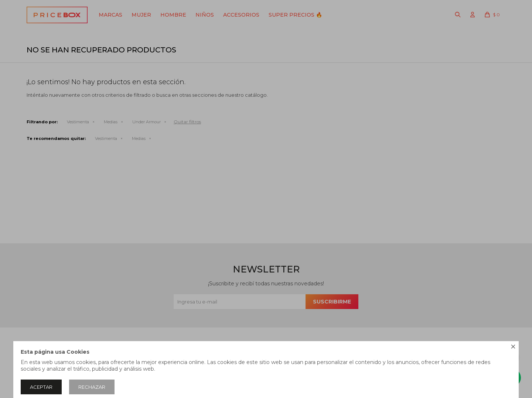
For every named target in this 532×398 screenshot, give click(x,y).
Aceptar (41, 387)
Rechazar (92, 387)
